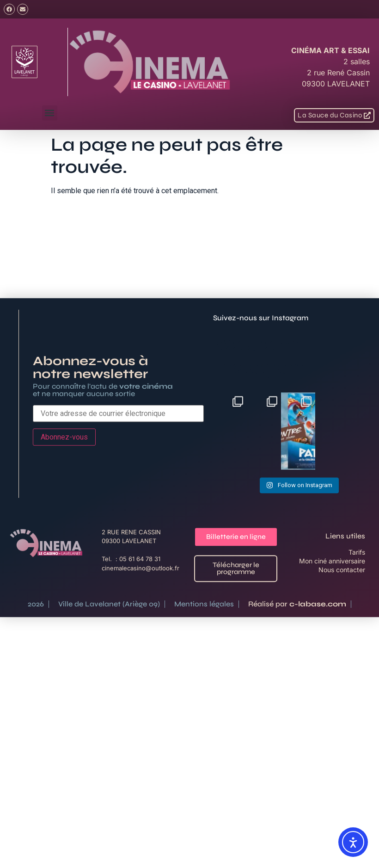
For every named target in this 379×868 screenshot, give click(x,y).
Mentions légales (204, 686)
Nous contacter (342, 651)
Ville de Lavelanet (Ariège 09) (109, 686)
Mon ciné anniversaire (332, 643)
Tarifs (357, 634)
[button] (50, 113)
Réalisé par (297, 686)
